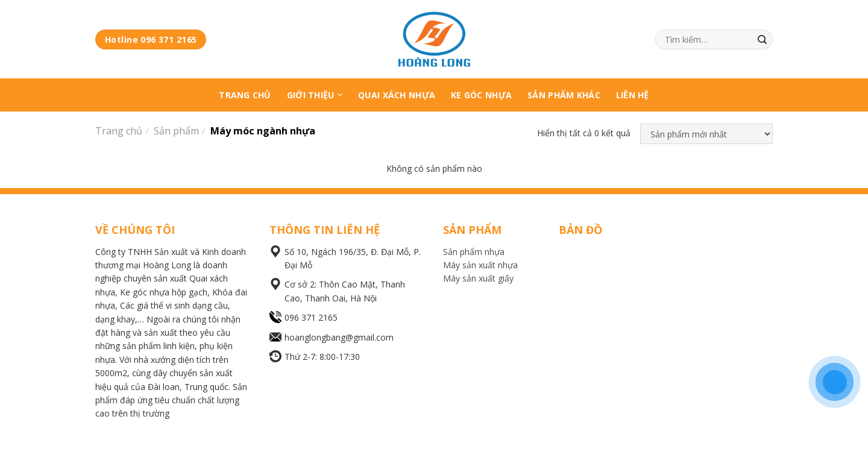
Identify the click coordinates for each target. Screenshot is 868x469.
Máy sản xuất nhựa (480, 265)
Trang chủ (119, 131)
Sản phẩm (176, 131)
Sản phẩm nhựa (474, 252)
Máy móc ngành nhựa (263, 131)
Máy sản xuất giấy (478, 278)
